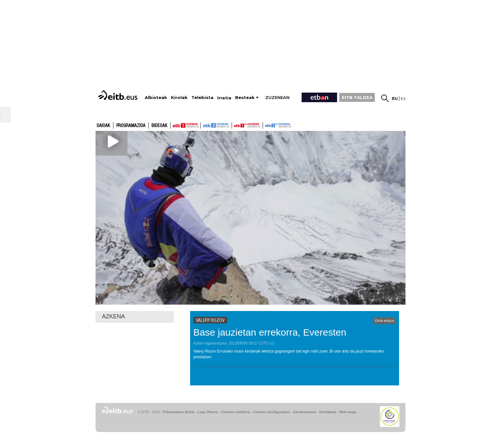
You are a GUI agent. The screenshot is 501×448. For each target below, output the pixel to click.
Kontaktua (328, 412)
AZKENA (113, 316)
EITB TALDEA (357, 97)
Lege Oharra (208, 412)
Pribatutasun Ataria (178, 412)
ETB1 (185, 125)
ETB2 (216, 125)
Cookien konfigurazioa (271, 412)
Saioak (103, 126)
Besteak (245, 98)
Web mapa (348, 412)
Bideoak (159, 126)
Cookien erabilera (235, 412)
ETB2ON (266, 125)
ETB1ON (235, 125)
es (403, 99)
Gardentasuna (305, 412)
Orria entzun (385, 321)
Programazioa (131, 126)
